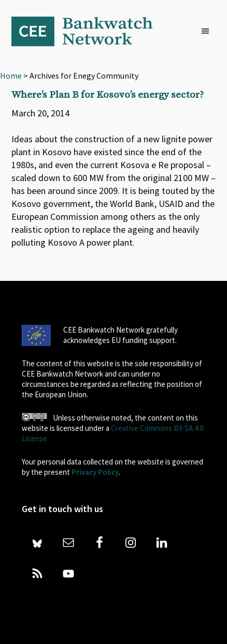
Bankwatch (89, 31)
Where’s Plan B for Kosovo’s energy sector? (108, 95)
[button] (208, 32)
